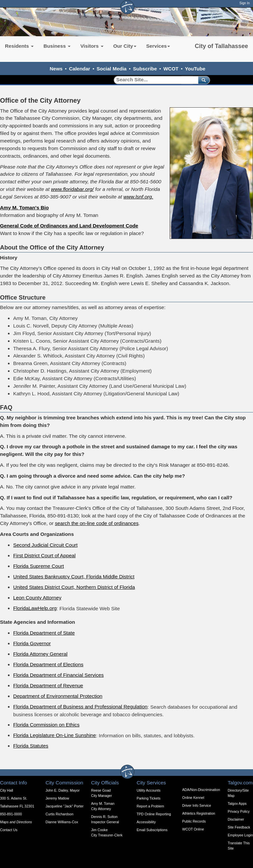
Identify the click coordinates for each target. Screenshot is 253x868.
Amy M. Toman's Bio (24, 208)
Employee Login (240, 835)
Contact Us (9, 830)
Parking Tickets (149, 798)
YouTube (195, 69)
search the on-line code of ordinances (97, 523)
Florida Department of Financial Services (58, 675)
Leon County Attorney (37, 598)
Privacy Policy (239, 811)
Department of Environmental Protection (58, 696)
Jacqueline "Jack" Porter (64, 806)
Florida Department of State (44, 633)
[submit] (203, 80)
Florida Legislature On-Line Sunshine (55, 735)
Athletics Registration (199, 813)
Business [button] (57, 46)
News (56, 69)
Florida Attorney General (40, 654)
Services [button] (158, 46)
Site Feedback (239, 827)
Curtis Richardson (59, 814)
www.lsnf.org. (139, 197)
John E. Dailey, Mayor (62, 790)
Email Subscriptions (152, 830)
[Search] (154, 80)
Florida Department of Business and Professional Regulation (80, 707)
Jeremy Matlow (57, 798)
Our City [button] (125, 46)
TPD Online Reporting (154, 814)
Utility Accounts (149, 790)
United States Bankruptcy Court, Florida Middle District (74, 577)
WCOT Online (193, 829)
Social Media (112, 69)
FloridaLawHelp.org (35, 608)
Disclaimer (236, 819)
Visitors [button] (92, 46)
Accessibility (146, 822)
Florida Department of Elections (48, 664)
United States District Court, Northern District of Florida (74, 587)
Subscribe (145, 69)
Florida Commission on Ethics (46, 725)
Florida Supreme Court (39, 566)
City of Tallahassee (221, 46)
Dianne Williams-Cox (62, 822)
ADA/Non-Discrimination (201, 790)
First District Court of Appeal (44, 555)
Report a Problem (151, 806)
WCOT (171, 69)
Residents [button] (19, 46)
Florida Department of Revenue (48, 685)
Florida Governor (32, 643)
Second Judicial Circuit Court (45, 545)
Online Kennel (193, 798)
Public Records (194, 821)
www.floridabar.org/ (72, 189)
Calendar (80, 69)
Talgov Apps (237, 803)
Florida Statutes (31, 746)
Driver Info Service (197, 805)
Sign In (245, 3)
